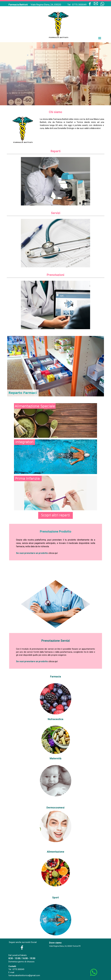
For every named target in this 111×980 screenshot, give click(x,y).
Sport (56, 898)
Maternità (56, 758)
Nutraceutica (56, 719)
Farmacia (56, 677)
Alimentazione (56, 852)
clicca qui (53, 553)
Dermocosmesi (56, 808)
